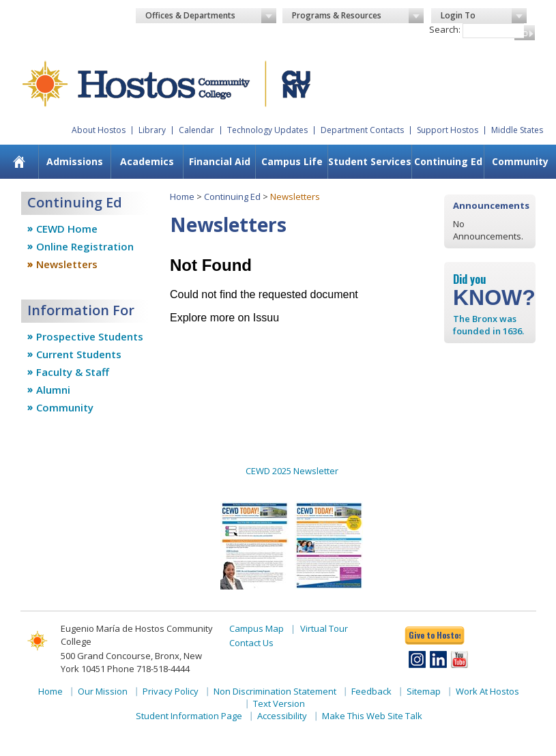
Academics (147, 161)
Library (152, 130)
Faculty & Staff (73, 372)
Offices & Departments (211, 16)
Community (520, 161)
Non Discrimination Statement (275, 691)
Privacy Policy (171, 691)
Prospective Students (90, 336)
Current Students (79, 354)
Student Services (370, 161)
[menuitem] (19, 162)
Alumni (53, 390)
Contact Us (251, 643)
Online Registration (85, 246)
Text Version (279, 703)
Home (182, 197)
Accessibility (282, 716)
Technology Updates (267, 130)
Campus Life (292, 161)
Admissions (75, 161)
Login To (484, 16)
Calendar (196, 130)
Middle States (517, 130)
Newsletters (67, 264)
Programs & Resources (358, 16)
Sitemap (424, 691)
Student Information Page (189, 716)
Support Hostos (448, 130)
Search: (445, 29)
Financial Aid (220, 161)
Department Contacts (362, 130)
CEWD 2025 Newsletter (292, 471)
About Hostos (99, 130)
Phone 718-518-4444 (148, 669)
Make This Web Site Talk (372, 716)
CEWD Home (67, 229)
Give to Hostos (435, 635)
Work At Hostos (487, 691)
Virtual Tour (324, 628)
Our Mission (103, 691)
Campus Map (257, 628)
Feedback (371, 691)
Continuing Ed (448, 161)
